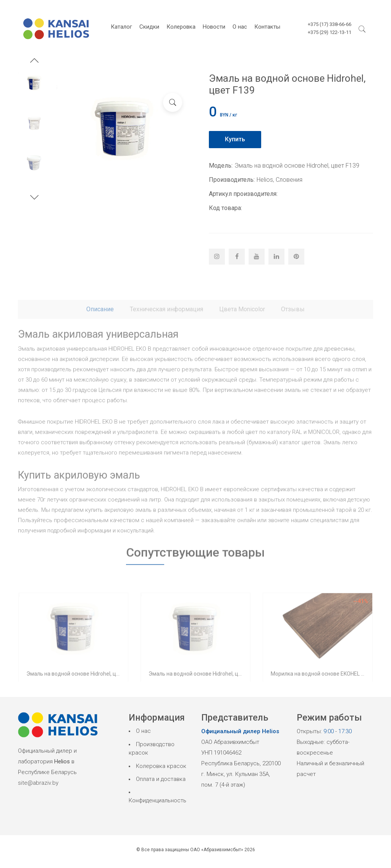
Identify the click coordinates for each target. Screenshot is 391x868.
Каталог (121, 27)
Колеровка (181, 27)
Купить (235, 139)
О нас (240, 27)
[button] (34, 61)
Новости (214, 27)
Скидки (149, 27)
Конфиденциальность (158, 800)
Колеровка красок (161, 766)
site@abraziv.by (38, 783)
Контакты (267, 27)
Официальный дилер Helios (240, 731)
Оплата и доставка (161, 779)
